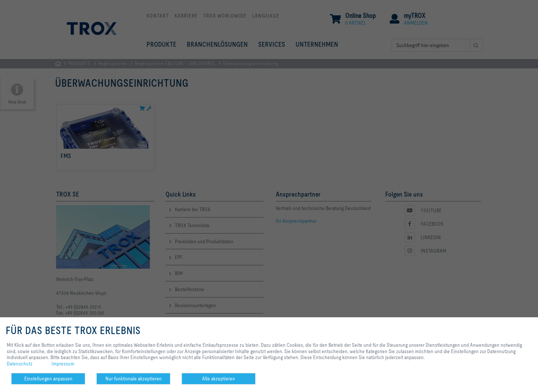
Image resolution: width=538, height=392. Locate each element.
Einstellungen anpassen (48, 379)
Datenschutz (20, 364)
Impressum (63, 364)
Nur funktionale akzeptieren (134, 379)
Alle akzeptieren (219, 379)
